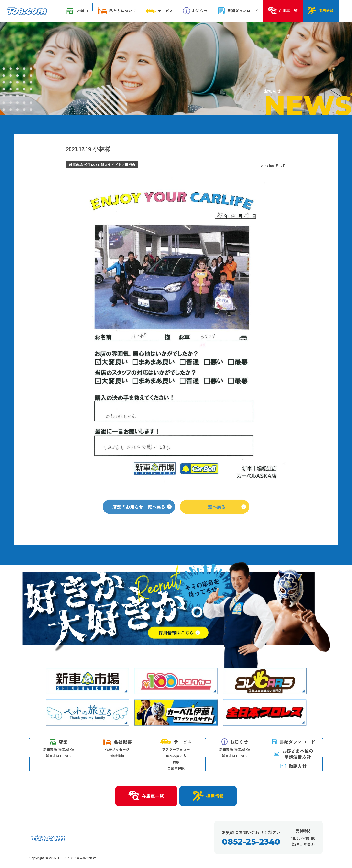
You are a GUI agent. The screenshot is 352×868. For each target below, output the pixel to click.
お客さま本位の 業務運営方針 (293, 754)
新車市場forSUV (59, 756)
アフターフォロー (176, 750)
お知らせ (235, 742)
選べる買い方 (176, 756)
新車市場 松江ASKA (59, 750)
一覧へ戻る (225, 511)
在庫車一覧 (146, 796)
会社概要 (117, 742)
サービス (176, 742)
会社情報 (117, 756)
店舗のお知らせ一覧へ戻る (142, 511)
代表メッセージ (117, 750)
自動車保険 (176, 768)
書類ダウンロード (293, 742)
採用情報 (208, 796)
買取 (176, 762)
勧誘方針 (293, 766)
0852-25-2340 (251, 842)
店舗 (59, 742)
